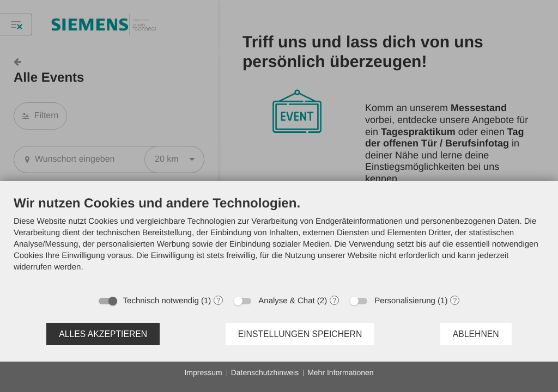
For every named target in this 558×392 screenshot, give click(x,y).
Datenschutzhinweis (265, 372)
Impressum (203, 372)
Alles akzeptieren (103, 334)
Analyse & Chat (286, 301)
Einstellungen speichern (300, 334)
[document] (279, 242)
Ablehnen (476, 334)
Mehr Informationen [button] (340, 372)
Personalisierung (405, 301)
